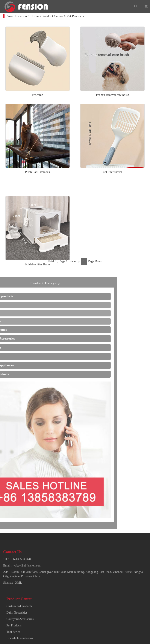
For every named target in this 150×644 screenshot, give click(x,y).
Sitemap (8, 600)
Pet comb (38, 97)
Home (38, 16)
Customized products (19, 631)
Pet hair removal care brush (112, 97)
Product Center (56, 16)
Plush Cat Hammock (38, 174)
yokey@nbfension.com (27, 583)
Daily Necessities (17, 637)
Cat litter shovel (113, 174)
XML (19, 600)
